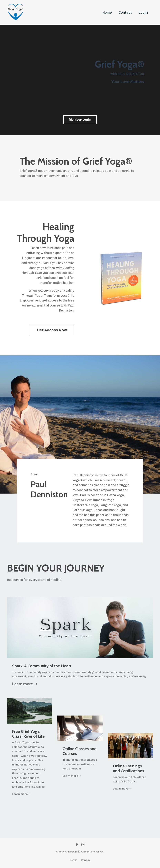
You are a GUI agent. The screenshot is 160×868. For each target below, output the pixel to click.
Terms (74, 860)
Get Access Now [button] (52, 330)
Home (107, 12)
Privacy (86, 860)
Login (143, 12)
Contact (125, 12)
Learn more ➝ (25, 684)
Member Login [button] (80, 120)
